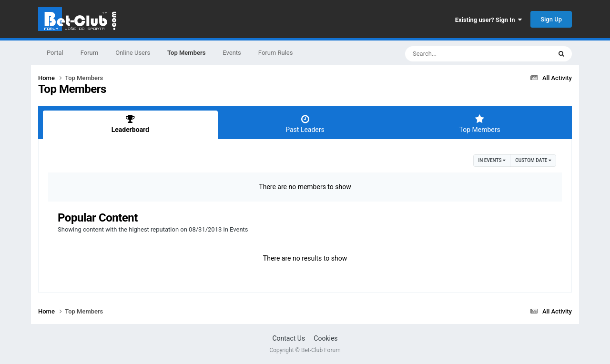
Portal (55, 53)
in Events (492, 160)
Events (232, 53)
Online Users (133, 53)
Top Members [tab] (480, 124)
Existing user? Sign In (488, 20)
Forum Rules (276, 53)
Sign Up (551, 19)
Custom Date (533, 160)
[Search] (454, 54)
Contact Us (289, 338)
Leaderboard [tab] (130, 124)
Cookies (325, 338)
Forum (89, 53)
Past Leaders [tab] (305, 124)
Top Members (186, 57)
